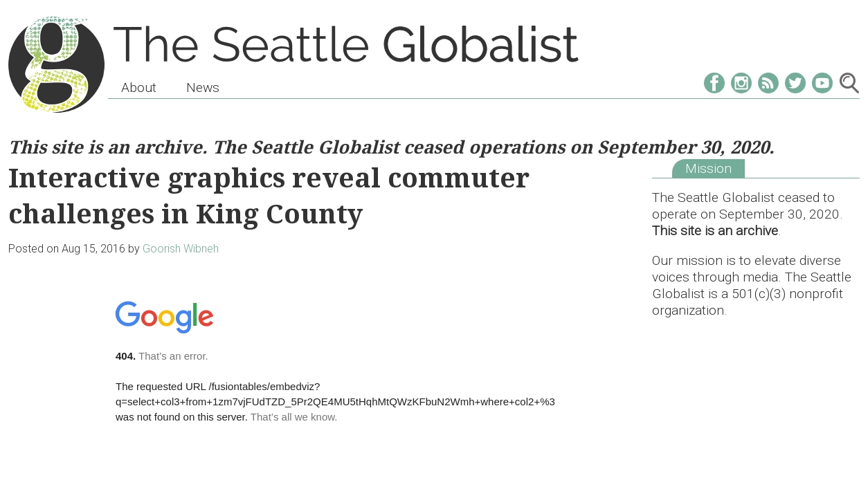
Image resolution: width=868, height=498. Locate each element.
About (139, 87)
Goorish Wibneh (181, 249)
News (203, 87)
